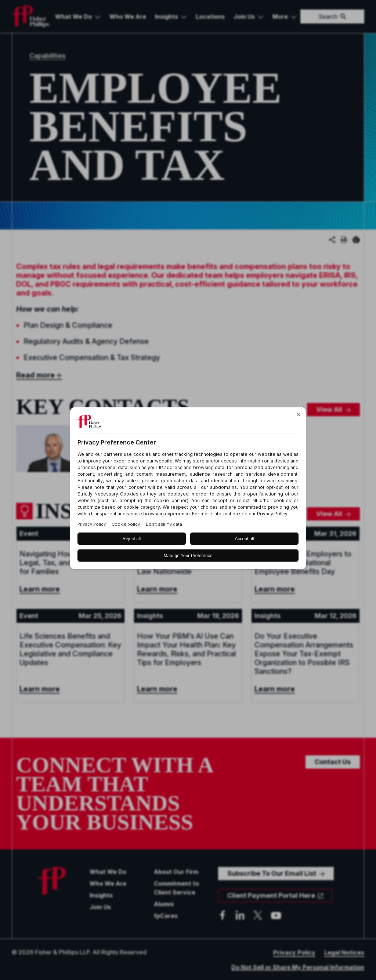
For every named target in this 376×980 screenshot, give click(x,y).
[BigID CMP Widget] (188, 490)
